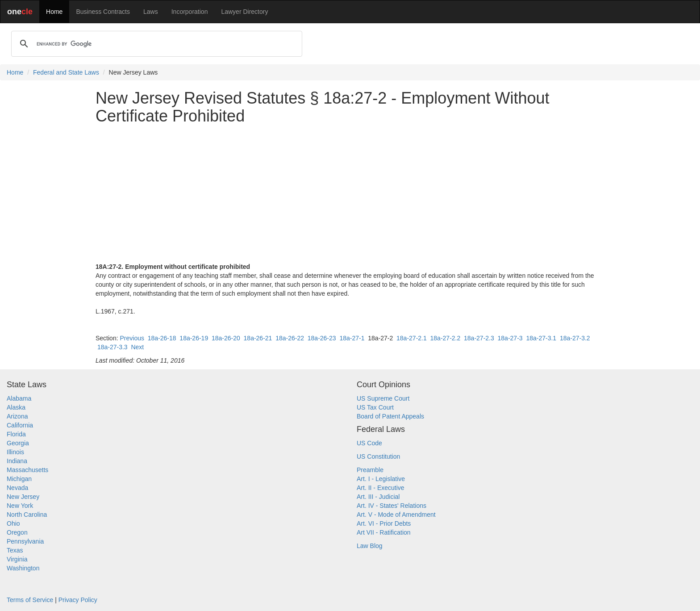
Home (54, 12)
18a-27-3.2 (575, 338)
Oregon (17, 532)
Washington (23, 568)
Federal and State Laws (66, 72)
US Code (369, 443)
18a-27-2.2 (446, 338)
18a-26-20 (226, 338)
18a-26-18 (162, 338)
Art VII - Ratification (384, 532)
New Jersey (23, 497)
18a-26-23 (322, 338)
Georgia (18, 443)
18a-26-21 (258, 338)
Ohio (13, 523)
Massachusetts (27, 470)
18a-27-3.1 (541, 338)
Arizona (17, 416)
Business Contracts (103, 12)
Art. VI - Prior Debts (384, 523)
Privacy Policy (78, 600)
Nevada (17, 488)
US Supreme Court (383, 398)
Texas (15, 550)
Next (137, 347)
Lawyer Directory (244, 12)
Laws (151, 12)
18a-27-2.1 (412, 338)
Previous (132, 338)
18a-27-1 (352, 338)
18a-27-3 (510, 338)
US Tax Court (375, 407)
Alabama (19, 398)
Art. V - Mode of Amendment (396, 515)
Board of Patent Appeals (390, 416)
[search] (155, 44)
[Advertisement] (350, 193)
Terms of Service (30, 600)
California (20, 425)
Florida (16, 434)
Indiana (17, 461)
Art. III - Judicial (378, 497)
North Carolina (27, 515)
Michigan (19, 479)
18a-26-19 (194, 338)
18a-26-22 (290, 338)
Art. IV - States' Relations (392, 506)
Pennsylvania (25, 541)
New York (20, 506)
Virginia (17, 559)
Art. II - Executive (381, 488)
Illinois (15, 452)
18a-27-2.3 (479, 338)
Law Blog (370, 546)
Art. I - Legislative (381, 479)
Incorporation (190, 12)
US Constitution (378, 456)
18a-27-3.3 (112, 347)
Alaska (16, 407)
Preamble (370, 470)
